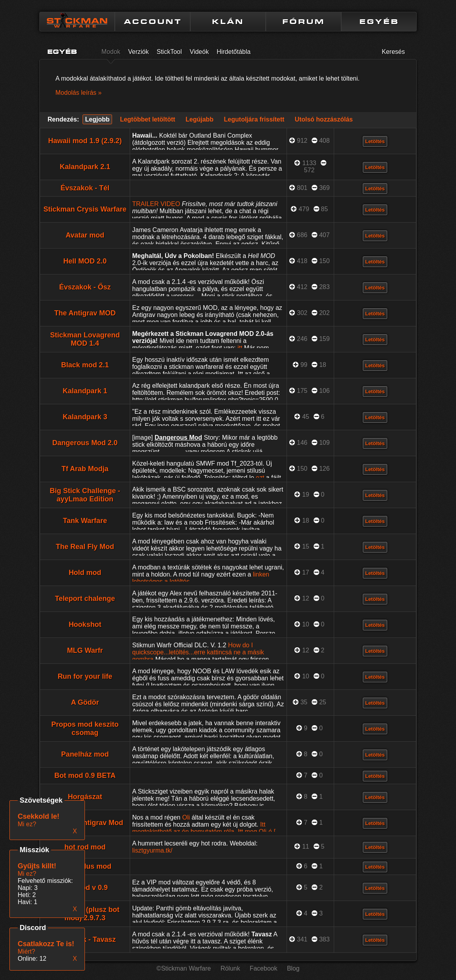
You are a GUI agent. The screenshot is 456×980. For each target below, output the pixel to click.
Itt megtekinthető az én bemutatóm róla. (199, 828)
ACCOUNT (153, 22)
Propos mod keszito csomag (85, 729)
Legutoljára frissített (254, 119)
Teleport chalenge (85, 599)
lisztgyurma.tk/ (152, 850)
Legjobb (97, 119)
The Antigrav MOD (85, 313)
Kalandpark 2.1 (85, 167)
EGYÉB (379, 22)
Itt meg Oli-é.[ (257, 832)
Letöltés (375, 141)
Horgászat (85, 797)
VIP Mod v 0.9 (85, 888)
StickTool (169, 52)
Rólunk (230, 968)
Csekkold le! (39, 816)
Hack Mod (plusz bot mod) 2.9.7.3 (85, 914)
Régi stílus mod (85, 866)
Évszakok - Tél (85, 188)
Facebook (263, 968)
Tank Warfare (85, 521)
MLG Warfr (85, 650)
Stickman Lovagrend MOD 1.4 (85, 339)
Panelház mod (85, 754)
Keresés (393, 52)
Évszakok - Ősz (85, 287)
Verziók (138, 52)
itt (240, 348)
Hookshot (85, 624)
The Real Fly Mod (85, 547)
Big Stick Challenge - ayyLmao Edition (85, 495)
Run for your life (85, 676)
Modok (111, 52)
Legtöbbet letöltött (147, 119)
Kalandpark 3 (85, 417)
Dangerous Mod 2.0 (85, 443)
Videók (199, 52)
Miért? (26, 951)
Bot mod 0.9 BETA (85, 776)
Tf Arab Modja (85, 469)
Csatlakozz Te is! (46, 944)
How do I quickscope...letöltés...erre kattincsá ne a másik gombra (198, 652)
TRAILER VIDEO (156, 204)
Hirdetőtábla (234, 52)
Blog (293, 968)
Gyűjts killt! (37, 866)
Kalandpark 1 (85, 391)
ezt (260, 478)
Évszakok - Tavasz (85, 939)
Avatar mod (85, 235)
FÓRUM (303, 22)
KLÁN (228, 22)
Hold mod (85, 573)
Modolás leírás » (78, 93)
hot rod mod (85, 847)
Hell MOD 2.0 (85, 261)
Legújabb (199, 119)
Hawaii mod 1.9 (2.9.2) (85, 141)
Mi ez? (27, 874)
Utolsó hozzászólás (324, 119)
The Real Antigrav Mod (85, 823)
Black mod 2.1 (85, 365)
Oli (186, 817)
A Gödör (85, 702)
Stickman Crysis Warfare (85, 209)
